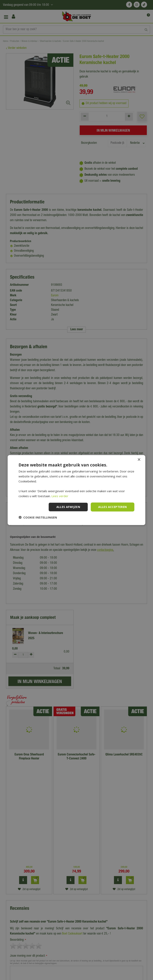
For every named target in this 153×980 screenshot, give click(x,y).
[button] (38, 517)
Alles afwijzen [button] (68, 507)
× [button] (139, 460)
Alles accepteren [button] (112, 507)
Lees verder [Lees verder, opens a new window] (60, 496)
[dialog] (76, 490)
